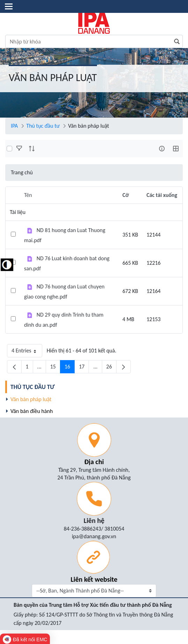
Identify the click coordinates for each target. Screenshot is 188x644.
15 (55, 368)
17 (84, 368)
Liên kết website (94, 579)
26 (111, 368)
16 (70, 368)
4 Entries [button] (27, 352)
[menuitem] (95, 387)
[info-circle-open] (162, 149)
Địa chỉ (94, 462)
